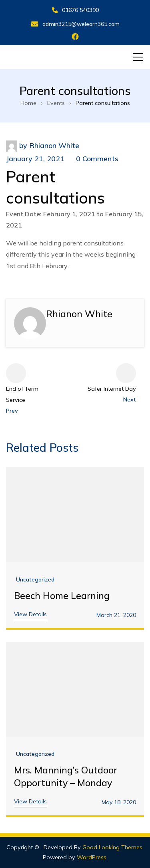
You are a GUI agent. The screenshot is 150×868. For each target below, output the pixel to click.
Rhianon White (54, 145)
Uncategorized (35, 580)
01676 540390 (75, 10)
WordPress (92, 857)
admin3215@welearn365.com (75, 24)
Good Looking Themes (112, 847)
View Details (30, 614)
